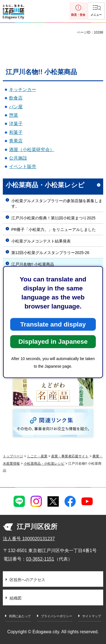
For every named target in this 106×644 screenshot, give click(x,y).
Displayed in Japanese (53, 341)
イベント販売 (23, 166)
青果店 (16, 141)
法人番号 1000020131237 (29, 539)
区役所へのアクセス (27, 580)
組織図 (16, 598)
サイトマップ (92, 616)
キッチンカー (23, 90)
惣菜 (14, 115)
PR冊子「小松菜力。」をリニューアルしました (54, 230)
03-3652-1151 (40, 559)
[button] (96, 11)
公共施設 (18, 158)
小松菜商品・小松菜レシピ (45, 185)
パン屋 (16, 107)
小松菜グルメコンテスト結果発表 (41, 241)
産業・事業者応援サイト (70, 456)
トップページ (13, 456)
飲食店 (16, 98)
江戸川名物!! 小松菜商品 (33, 264)
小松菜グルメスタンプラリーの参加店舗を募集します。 (57, 204)
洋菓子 (16, 124)
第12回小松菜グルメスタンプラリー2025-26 (50, 253)
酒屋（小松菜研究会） (32, 150)
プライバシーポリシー (57, 616)
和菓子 (16, 132)
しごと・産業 (37, 456)
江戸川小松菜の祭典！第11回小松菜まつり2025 (53, 218)
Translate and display (53, 324)
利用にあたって (20, 616)
